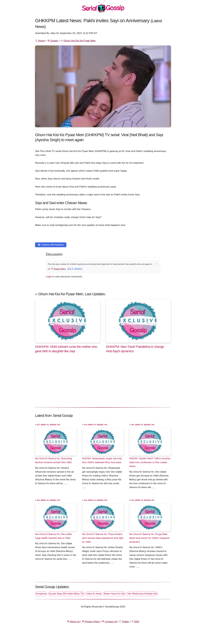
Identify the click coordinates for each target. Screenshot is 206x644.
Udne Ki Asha (94, 594)
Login (49, 276)
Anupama (41, 594)
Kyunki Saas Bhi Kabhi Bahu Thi (66, 594)
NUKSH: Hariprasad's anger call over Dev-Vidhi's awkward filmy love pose (102, 460)
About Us (73, 622)
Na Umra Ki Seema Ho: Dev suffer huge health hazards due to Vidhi (54, 536)
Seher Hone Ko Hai (114, 594)
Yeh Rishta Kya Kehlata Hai (142, 594)
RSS (135, 622)
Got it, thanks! (75, 269)
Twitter (124, 622)
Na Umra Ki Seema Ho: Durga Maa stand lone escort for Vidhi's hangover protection (149, 538)
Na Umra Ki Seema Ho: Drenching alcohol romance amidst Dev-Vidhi (54, 460)
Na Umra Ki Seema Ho (49, 425)
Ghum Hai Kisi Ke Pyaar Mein (78, 41)
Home (40, 41)
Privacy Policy (58, 269)
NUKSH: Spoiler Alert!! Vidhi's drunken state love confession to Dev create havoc (150, 462)
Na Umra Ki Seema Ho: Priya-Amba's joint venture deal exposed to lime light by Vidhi (103, 538)
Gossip (53, 41)
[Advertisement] (103, 383)
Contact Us (109, 622)
